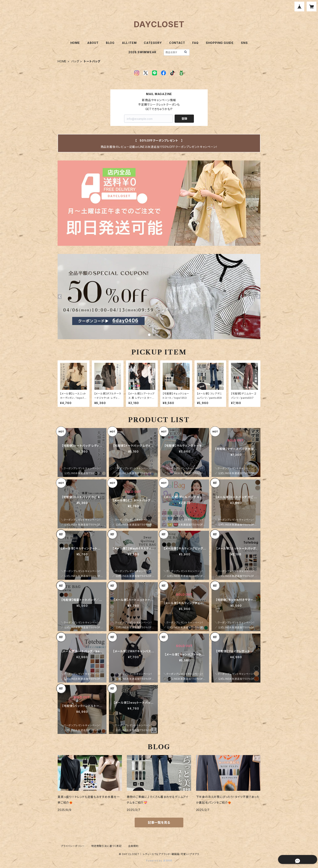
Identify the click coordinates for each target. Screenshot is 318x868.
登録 (184, 119)
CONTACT (177, 43)
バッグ (75, 61)
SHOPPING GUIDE (220, 43)
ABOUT (93, 43)
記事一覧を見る (159, 822)
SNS (244, 43)
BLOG (110, 43)
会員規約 (133, 846)
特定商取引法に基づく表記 (106, 846)
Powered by (159, 861)
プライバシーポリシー (73, 846)
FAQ (195, 43)
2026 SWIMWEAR (142, 52)
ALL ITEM (129, 43)
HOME (75, 43)
